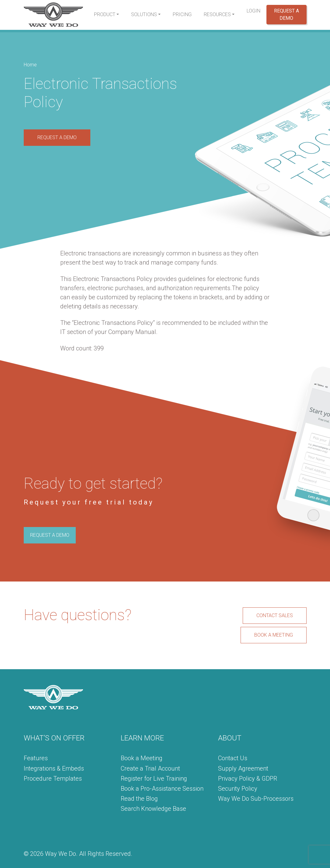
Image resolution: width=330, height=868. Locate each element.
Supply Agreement (243, 768)
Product (105, 14)
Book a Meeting (142, 758)
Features (36, 758)
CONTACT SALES (275, 615)
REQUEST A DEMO (57, 137)
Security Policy (238, 789)
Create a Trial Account (150, 768)
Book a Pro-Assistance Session (162, 789)
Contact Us (233, 758)
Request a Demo (287, 14)
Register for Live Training (154, 778)
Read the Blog (139, 799)
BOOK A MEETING (274, 635)
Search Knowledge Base (153, 809)
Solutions (144, 14)
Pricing (182, 14)
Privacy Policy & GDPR (248, 778)
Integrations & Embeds (54, 768)
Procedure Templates (53, 778)
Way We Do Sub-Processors (256, 799)
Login (254, 11)
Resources (217, 14)
